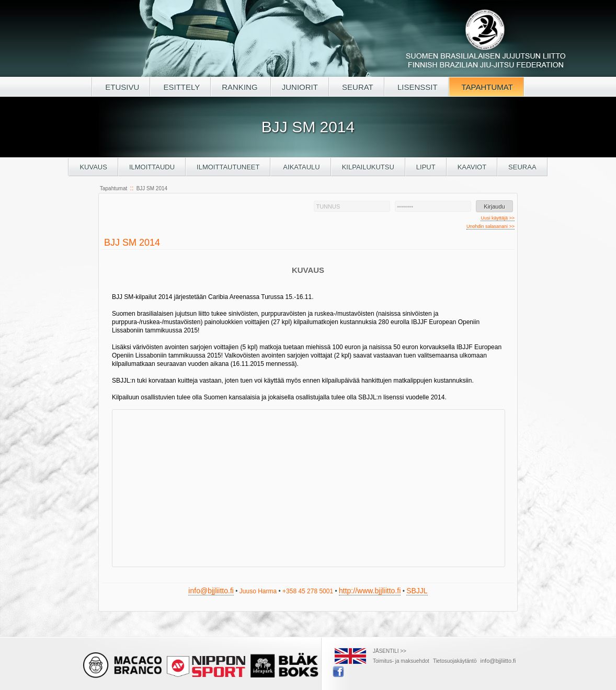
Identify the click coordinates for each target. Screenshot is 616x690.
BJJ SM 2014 (152, 188)
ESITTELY (180, 87)
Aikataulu (300, 167)
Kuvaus (93, 167)
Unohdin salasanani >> (490, 226)
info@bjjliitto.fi (211, 591)
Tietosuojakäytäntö (455, 661)
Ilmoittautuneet (228, 167)
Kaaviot (472, 167)
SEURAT (357, 87)
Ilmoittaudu (152, 167)
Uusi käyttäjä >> (498, 218)
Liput (426, 167)
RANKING (241, 87)
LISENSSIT (417, 87)
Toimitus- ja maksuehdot (401, 661)
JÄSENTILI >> (390, 651)
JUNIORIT (300, 87)
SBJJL (417, 591)
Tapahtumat (113, 188)
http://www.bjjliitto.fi (370, 591)
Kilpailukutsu (368, 167)
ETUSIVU (121, 87)
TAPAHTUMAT (486, 87)
